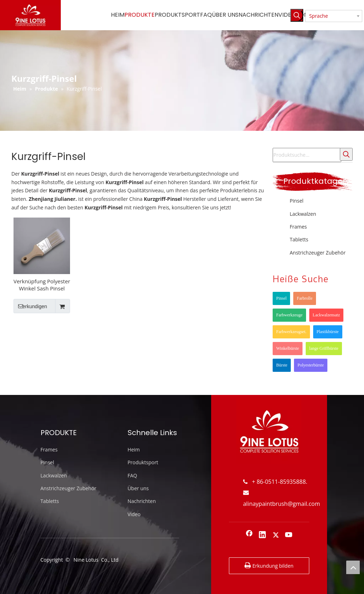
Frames (298, 227)
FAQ (132, 475)
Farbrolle (305, 298)
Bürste (282, 365)
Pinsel (297, 201)
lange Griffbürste (324, 348)
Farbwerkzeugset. (291, 332)
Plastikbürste (328, 332)
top (353, 567)
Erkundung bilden (269, 566)
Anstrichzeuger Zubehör (318, 253)
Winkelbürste (288, 348)
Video (134, 514)
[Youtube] (289, 535)
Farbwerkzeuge (289, 315)
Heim (134, 449)
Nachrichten (142, 501)
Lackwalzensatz (326, 315)
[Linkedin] (262, 535)
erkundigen (30, 306)
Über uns (138, 488)
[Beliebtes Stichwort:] (297, 15)
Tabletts (299, 239)
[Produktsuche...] (307, 155)
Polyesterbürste (311, 365)
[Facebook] (249, 535)
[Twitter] (276, 535)
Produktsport (143, 462)
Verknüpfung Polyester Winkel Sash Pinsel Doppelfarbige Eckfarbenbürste (42, 285)
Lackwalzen (303, 214)
